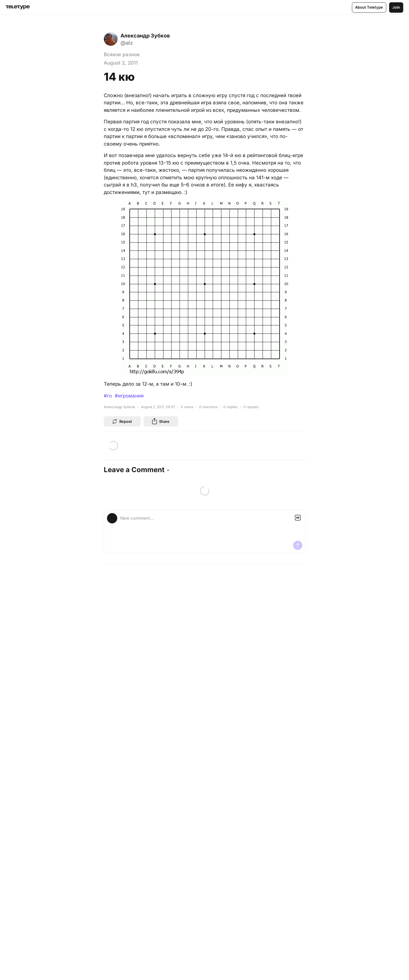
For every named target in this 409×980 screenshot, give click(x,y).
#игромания (129, 396)
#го (108, 396)
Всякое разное (122, 54)
